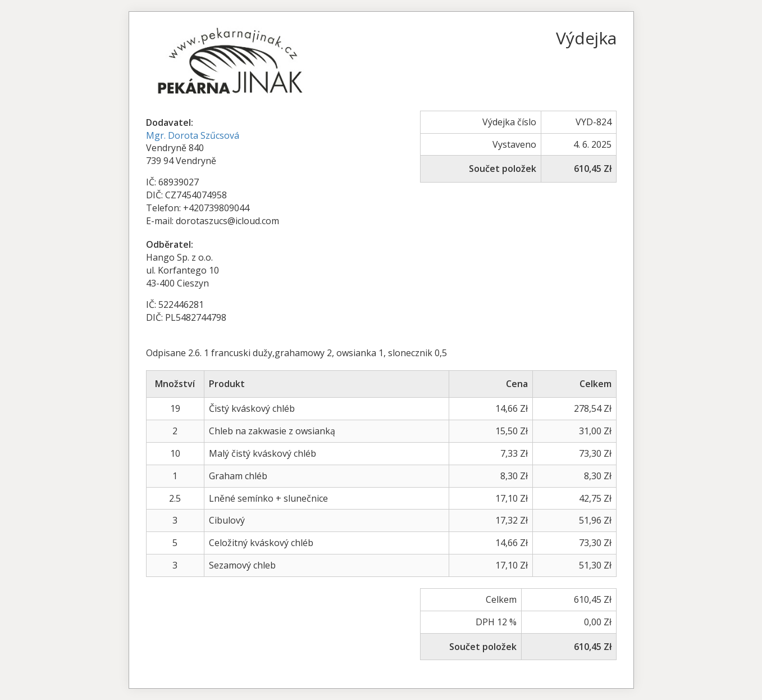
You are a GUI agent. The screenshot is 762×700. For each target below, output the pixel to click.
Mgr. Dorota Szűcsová (193, 135)
